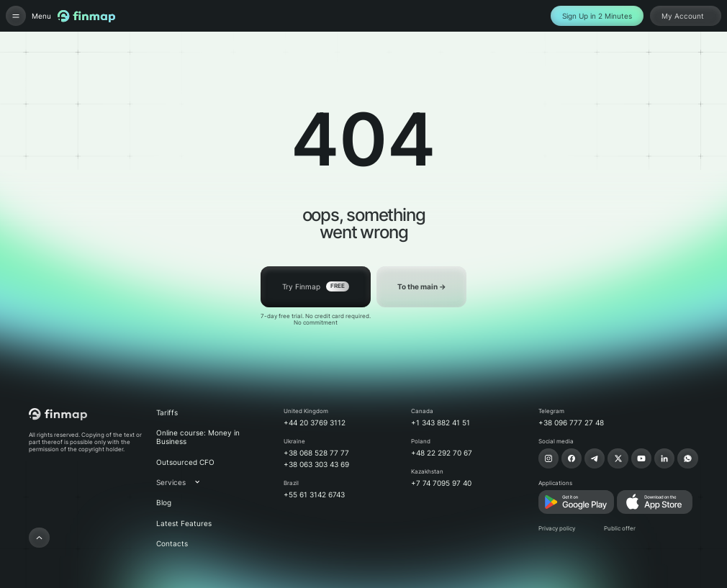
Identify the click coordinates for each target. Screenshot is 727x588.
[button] (185, 482)
